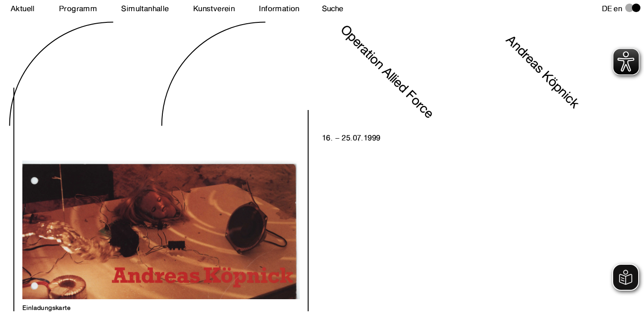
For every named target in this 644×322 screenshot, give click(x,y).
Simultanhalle (145, 8)
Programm (78, 8)
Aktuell (23, 8)
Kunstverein (214, 8)
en (618, 8)
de (607, 8)
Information (279, 8)
